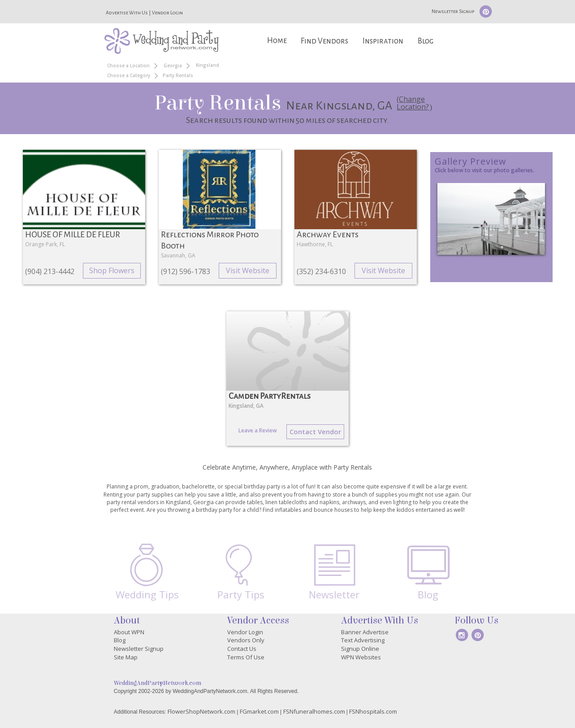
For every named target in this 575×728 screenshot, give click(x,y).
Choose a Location (128, 65)
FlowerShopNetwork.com (201, 711)
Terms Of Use (246, 657)
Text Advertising (363, 640)
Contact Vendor (315, 432)
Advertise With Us (127, 13)
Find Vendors (324, 41)
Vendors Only (246, 640)
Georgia (173, 65)
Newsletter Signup (453, 11)
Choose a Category (129, 75)
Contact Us (242, 649)
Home (277, 41)
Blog (426, 41)
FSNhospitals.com (373, 711)
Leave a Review (258, 430)
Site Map (126, 657)
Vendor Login (167, 13)
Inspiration (383, 41)
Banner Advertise (365, 632)
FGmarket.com (259, 711)
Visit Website (248, 270)
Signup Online (360, 649)
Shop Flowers (112, 270)
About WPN (129, 632)
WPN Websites (361, 657)
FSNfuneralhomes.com (314, 711)
